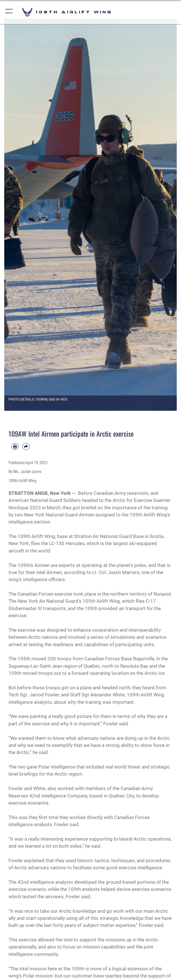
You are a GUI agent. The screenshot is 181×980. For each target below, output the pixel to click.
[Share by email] (26, 446)
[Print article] (15, 446)
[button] (9, 12)
